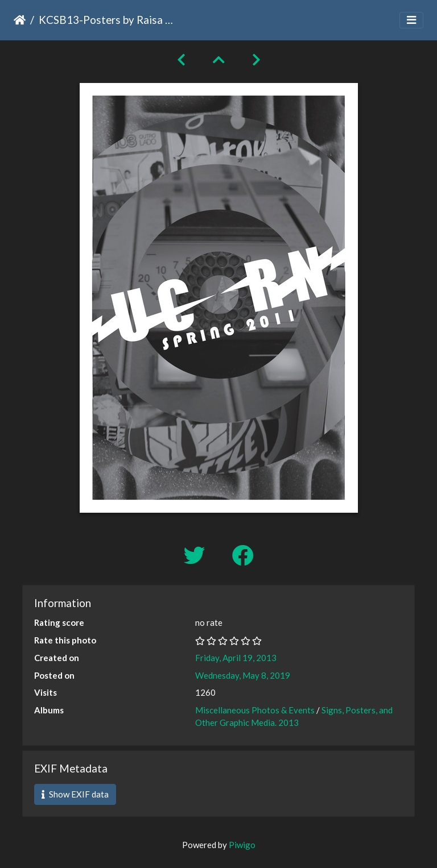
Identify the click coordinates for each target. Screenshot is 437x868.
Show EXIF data (75, 794)
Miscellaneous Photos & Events (255, 710)
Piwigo (242, 845)
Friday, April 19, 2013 (236, 658)
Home (20, 20)
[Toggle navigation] (411, 20)
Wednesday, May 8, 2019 (243, 675)
